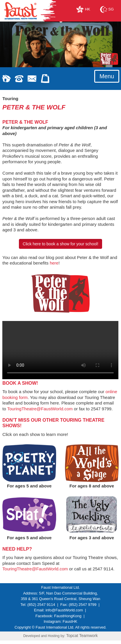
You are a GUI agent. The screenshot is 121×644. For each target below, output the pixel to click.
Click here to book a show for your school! (61, 244)
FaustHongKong (68, 616)
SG (107, 9)
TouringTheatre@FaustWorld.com (40, 409)
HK (83, 9)
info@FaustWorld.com (64, 610)
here (54, 263)
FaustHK (70, 621)
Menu (107, 76)
